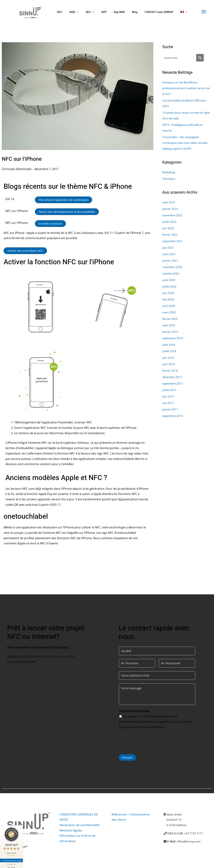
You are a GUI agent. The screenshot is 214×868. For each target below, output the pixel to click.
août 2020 (169, 280)
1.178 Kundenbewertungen (12, 851)
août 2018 (169, 345)
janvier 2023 (171, 209)
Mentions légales (71, 830)
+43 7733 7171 (194, 833)
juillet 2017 (170, 390)
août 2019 (169, 325)
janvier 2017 (171, 409)
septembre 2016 (173, 416)
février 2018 (170, 371)
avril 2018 (169, 364)
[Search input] (179, 58)
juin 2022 (168, 228)
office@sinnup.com (190, 841)
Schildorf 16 (174, 820)
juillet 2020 (170, 286)
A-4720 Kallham (177, 825)
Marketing (169, 172)
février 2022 (170, 235)
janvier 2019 (171, 332)
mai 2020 (168, 299)
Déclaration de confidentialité (79, 825)
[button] (74, 12)
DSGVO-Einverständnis (135, 711)
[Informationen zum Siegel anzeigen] (12, 856)
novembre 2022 (173, 215)
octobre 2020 (171, 273)
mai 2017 (168, 403)
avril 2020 (169, 306)
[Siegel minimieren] (3, 819)
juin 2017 (168, 396)
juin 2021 (168, 248)
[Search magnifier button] (200, 58)
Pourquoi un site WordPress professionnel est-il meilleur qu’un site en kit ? (185, 88)
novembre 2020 (173, 267)
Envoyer (127, 758)
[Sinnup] (29, 12)
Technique (169, 179)
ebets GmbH (175, 814)
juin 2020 (168, 293)
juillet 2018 (170, 351)
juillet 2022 (170, 222)
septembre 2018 (173, 338)
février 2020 (170, 319)
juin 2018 (168, 358)
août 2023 (169, 202)
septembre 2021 (173, 241)
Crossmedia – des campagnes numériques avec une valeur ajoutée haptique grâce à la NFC (187, 143)
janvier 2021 (171, 261)
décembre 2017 (173, 377)
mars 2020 (169, 312)
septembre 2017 (173, 383)
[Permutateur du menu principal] (204, 12)
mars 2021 (169, 254)
